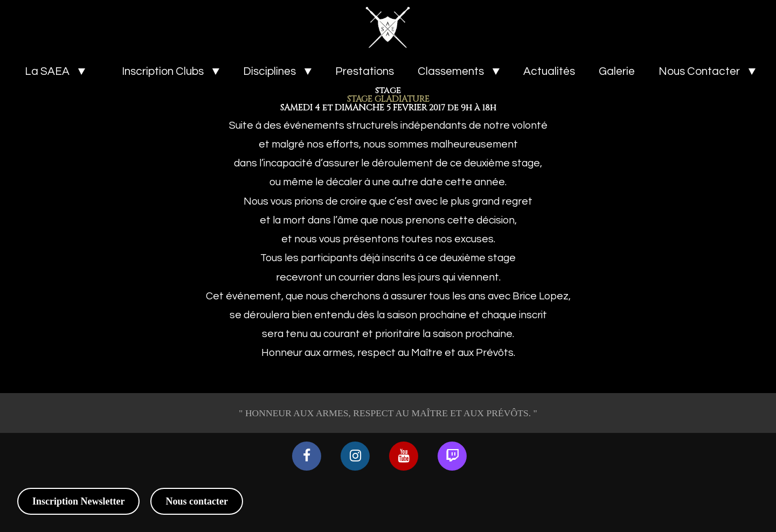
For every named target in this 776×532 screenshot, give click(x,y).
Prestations (365, 71)
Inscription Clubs (163, 71)
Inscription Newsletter (78, 501)
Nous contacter (196, 501)
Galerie (617, 71)
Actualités (549, 71)
